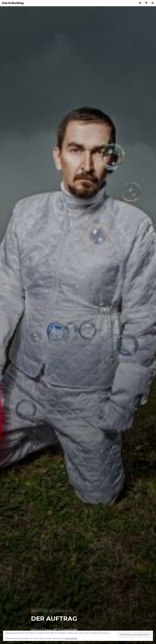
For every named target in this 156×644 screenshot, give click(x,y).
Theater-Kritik (63, 611)
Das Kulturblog (13, 3)
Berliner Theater (42, 611)
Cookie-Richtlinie (71, 638)
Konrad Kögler (69, 630)
